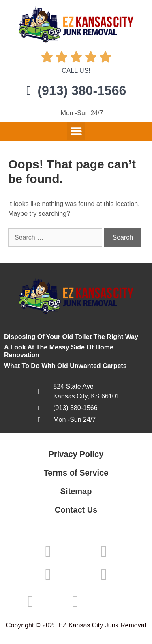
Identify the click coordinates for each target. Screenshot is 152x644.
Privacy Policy (76, 454)
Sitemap (76, 491)
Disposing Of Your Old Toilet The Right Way (71, 337)
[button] (76, 131)
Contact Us (76, 510)
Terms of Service (76, 473)
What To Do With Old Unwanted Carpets (65, 366)
